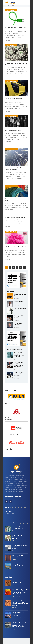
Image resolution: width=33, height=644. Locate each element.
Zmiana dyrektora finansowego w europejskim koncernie (20, 537)
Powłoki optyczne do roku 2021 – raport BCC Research (16, 169)
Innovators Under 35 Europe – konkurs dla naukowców (15, 130)
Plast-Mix (8, 449)
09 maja (14, 551)
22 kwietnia (17, 328)
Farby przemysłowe (11, 81)
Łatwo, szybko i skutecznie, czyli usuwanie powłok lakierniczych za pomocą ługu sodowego (20, 603)
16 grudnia (22, 618)
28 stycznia (8, 227)
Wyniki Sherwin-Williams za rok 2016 (16, 64)
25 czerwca (15, 559)
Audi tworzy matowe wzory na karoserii (15, 99)
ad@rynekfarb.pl (9, 511)
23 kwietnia (17, 320)
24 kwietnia (17, 313)
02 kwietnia (17, 378)
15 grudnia (18, 629)
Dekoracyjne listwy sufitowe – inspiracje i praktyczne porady (20, 547)
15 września (18, 585)
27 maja (14, 531)
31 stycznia (8, 40)
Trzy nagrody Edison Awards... (20, 317)
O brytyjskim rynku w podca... (20, 309)
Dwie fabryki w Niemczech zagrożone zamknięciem (19, 565)
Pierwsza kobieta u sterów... (19, 302)
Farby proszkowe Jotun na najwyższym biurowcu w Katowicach (19, 614)
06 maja (14, 568)
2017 (13, 6)
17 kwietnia (17, 360)
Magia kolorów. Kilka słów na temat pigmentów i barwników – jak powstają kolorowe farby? (20, 592)
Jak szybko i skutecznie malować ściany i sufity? (19, 528)
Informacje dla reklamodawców (13, 516)
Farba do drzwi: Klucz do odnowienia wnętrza (19, 556)
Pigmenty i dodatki (11, 232)
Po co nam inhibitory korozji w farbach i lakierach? (20, 582)
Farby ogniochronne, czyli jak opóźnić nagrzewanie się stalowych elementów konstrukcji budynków (20, 624)
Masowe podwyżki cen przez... (20, 295)
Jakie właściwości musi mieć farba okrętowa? (19, 374)
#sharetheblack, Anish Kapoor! (15, 217)
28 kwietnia (17, 299)
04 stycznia (18, 608)
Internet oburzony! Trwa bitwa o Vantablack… (15, 247)
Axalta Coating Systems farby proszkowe (15, 419)
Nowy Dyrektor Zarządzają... (18, 324)
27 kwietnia (17, 306)
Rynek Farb (8, 6)
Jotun (7, 403)
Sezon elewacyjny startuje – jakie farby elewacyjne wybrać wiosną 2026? (20, 355)
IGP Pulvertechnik (11, 434)
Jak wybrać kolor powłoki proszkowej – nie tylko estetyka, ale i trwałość (20, 365)
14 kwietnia (17, 370)
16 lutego (18, 596)
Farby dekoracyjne (11, 10)
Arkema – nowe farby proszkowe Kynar (16, 200)
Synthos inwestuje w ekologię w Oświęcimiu (16, 28)
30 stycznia (8, 144)
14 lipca (14, 541)
